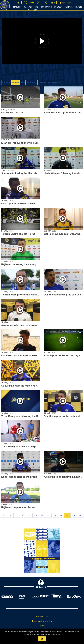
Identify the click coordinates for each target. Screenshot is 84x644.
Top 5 (23, 83)
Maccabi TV (6, 83)
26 (74, 515)
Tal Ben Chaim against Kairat (18, 234)
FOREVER (69, 7)
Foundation (46, 7)
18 (23, 515)
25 (67, 515)
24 (61, 515)
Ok (42, 639)
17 (17, 515)
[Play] (42, 41)
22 (48, 515)
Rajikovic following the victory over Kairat (25, 264)
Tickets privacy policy (42, 621)
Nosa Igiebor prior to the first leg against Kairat (28, 477)
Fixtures (17, 7)
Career (42, 626)
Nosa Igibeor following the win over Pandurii (27, 204)
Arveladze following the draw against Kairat (26, 325)
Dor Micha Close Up (13, 112)
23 (55, 515)
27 (80, 515)
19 (29, 515)
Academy (58, 7)
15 (4, 515)
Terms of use (42, 617)
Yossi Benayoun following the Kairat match (26, 416)
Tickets (79, 7)
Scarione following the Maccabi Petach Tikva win (29, 173)
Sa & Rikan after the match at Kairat (22, 386)
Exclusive (16, 83)
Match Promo (31, 83)
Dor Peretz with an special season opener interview (31, 355)
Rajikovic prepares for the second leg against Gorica (32, 507)
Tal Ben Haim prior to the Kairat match (23, 295)
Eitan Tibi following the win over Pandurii (25, 143)
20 (36, 515)
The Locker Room (54, 83)
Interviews (42, 83)
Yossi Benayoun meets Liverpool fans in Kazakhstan (32, 446)
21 (42, 515)
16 (10, 515)
